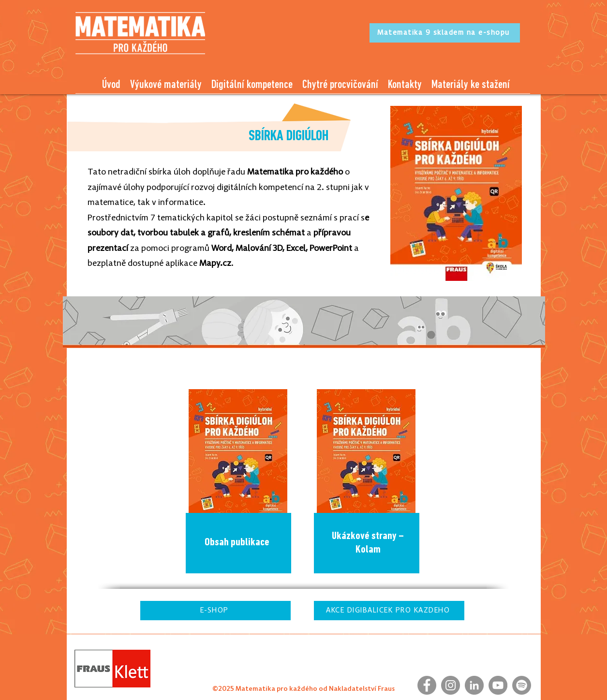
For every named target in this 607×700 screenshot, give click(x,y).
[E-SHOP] (215, 611)
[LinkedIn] (474, 685)
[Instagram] (451, 685)
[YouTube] (498, 685)
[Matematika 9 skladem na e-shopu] (445, 33)
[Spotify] (522, 685)
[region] (240, 483)
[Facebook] (427, 685)
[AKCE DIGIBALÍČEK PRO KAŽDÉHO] (389, 611)
